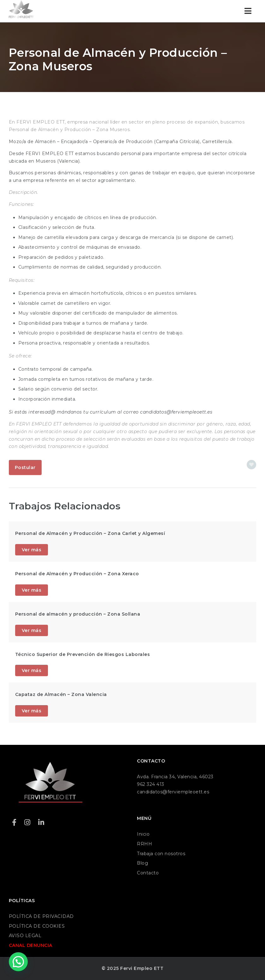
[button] (18, 962)
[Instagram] (27, 823)
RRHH (144, 844)
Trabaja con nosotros (161, 854)
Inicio (143, 834)
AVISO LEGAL (25, 936)
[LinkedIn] (41, 823)
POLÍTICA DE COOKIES (37, 926)
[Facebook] (14, 823)
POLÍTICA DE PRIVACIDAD (41, 916)
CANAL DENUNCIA (31, 945)
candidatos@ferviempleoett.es (173, 792)
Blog (142, 863)
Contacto (148, 873)
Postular (25, 467)
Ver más (32, 550)
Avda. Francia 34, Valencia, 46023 (175, 777)
